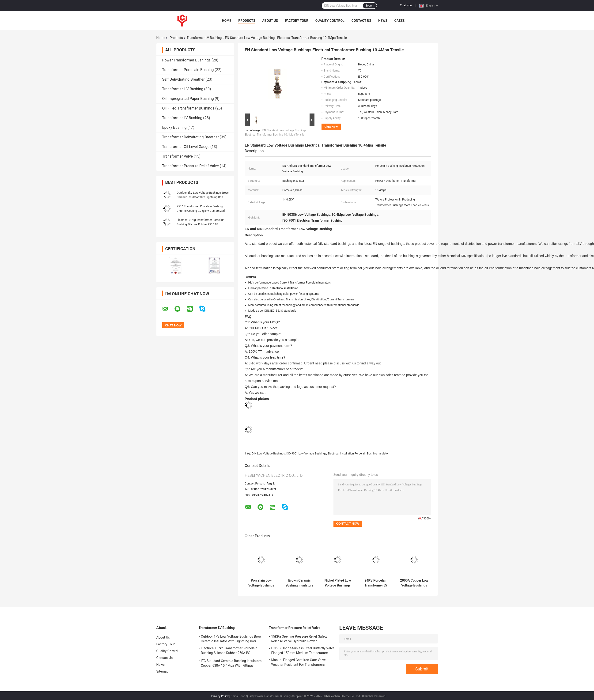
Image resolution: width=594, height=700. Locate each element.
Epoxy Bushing (174, 127)
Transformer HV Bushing (183, 89)
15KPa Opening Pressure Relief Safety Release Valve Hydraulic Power (299, 638)
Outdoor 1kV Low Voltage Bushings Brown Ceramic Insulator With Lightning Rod (232, 638)
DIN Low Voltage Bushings (268, 452)
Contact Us (361, 21)
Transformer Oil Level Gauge (186, 147)
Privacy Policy (220, 695)
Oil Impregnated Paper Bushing (188, 99)
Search (370, 6)
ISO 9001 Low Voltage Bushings (306, 452)
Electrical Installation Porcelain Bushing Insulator (358, 452)
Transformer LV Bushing (204, 38)
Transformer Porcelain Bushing (188, 70)
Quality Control (330, 21)
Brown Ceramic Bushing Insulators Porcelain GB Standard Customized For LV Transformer (299, 582)
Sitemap (163, 670)
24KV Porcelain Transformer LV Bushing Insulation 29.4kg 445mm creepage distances (376, 582)
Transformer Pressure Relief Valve (191, 166)
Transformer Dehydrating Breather (191, 137)
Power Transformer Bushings (186, 60)
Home (227, 21)
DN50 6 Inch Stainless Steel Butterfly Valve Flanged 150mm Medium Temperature (303, 649)
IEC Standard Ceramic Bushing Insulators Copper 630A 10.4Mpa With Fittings (231, 662)
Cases (400, 21)
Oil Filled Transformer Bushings (188, 108)
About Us (270, 21)
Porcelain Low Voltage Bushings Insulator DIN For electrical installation (261, 582)
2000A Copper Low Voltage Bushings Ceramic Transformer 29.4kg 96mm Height (414, 582)
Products (247, 21)
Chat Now (406, 5)
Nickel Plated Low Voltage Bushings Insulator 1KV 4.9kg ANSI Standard (338, 582)
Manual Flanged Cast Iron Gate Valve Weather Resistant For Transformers (299, 661)
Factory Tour (297, 21)
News (383, 21)
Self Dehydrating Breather (183, 79)
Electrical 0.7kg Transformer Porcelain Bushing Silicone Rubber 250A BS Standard (201, 224)
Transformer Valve (178, 156)
